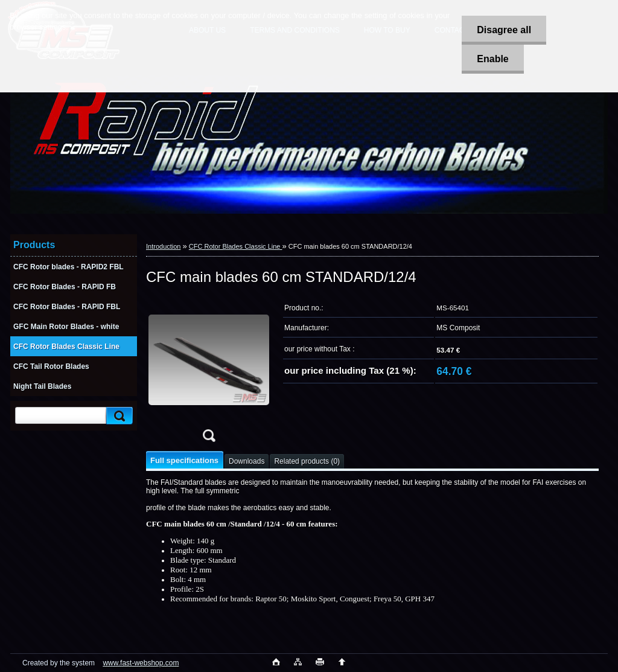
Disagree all (504, 30)
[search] (118, 416)
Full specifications (184, 460)
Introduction (163, 246)
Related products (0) (307, 461)
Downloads (247, 461)
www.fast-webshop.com (141, 663)
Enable (492, 59)
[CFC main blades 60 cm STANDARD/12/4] (209, 373)
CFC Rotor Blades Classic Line (236, 246)
